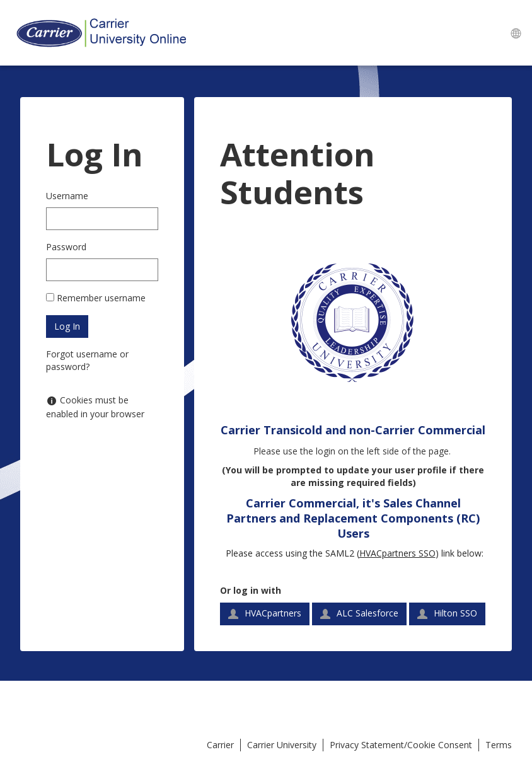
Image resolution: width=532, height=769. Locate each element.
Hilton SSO (447, 613)
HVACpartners (265, 613)
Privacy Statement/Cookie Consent (401, 745)
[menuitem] (515, 33)
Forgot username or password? (87, 360)
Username (67, 196)
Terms (499, 745)
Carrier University (282, 745)
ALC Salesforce (359, 613)
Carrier (220, 745)
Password (66, 247)
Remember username (101, 298)
